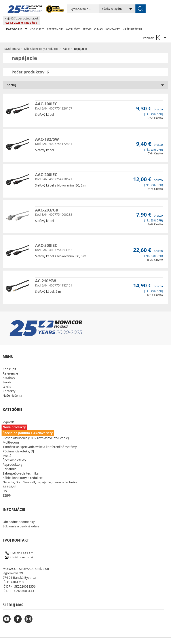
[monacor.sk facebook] (19, 613)
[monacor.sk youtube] (8, 613)
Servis (87, 20)
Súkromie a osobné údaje (21, 517)
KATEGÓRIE (17, 20)
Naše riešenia (132, 20)
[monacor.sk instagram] (30, 613)
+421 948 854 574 (22, 544)
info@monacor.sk (22, 548)
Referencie (55, 20)
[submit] (122, 9)
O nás (98, 20)
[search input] (74, 9)
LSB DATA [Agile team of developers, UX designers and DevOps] (126, 636)
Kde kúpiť (37, 20)
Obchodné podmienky (19, 513)
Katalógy (73, 20)
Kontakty (113, 20)
